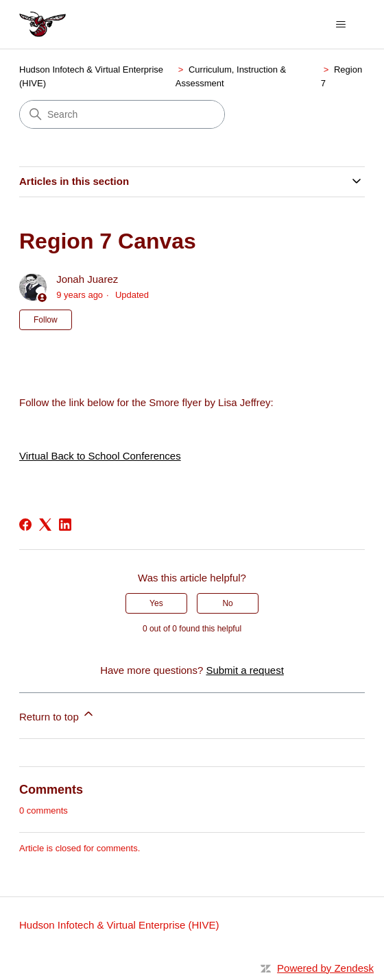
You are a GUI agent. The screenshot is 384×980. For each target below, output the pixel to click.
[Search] (122, 114)
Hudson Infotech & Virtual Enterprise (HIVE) (119, 925)
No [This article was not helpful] (227, 603)
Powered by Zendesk (325, 968)
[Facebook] (25, 525)
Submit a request (244, 670)
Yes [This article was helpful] (156, 603)
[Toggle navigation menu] (340, 25)
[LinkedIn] (65, 525)
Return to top (57, 715)
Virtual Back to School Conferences (100, 456)
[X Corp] (45, 525)
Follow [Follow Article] (46, 320)
